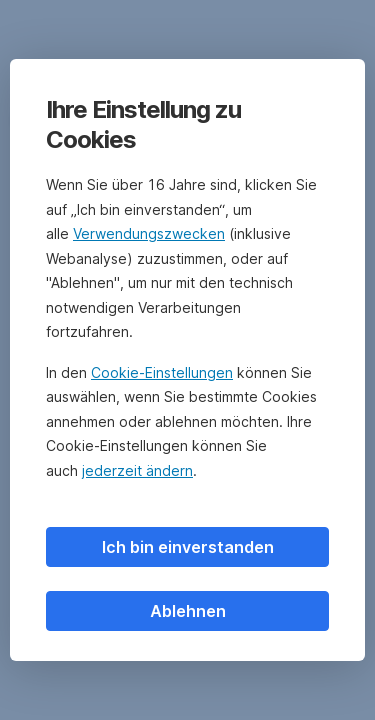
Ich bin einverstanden (188, 547)
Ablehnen (188, 611)
